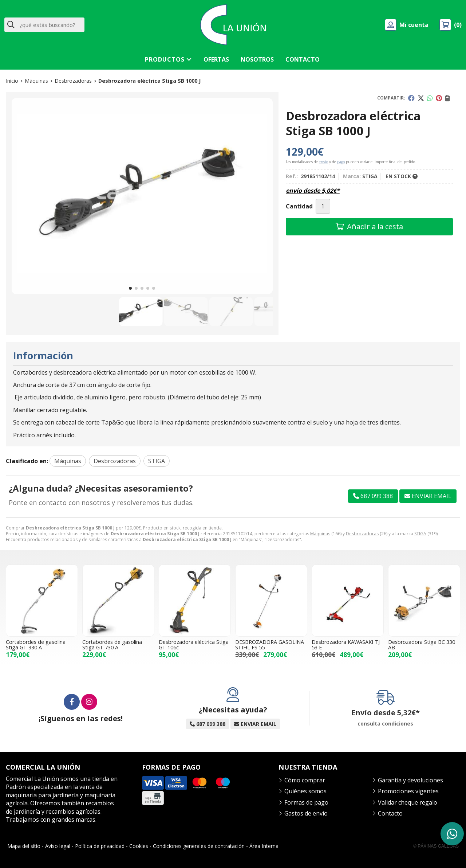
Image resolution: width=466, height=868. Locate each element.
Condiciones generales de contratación (199, 846)
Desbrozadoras (362, 534)
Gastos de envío (306, 813)
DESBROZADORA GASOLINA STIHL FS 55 (270, 644)
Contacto (390, 813)
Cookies (139, 846)
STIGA (420, 534)
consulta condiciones (385, 724)
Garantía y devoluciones (410, 780)
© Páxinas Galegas (436, 846)
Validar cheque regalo (408, 802)
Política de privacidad (100, 846)
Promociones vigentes (408, 791)
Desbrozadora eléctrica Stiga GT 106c (194, 644)
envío (323, 162)
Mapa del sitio (24, 846)
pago (341, 162)
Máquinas (320, 534)
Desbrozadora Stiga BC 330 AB (422, 644)
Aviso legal (58, 846)
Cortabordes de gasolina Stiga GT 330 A (36, 644)
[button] (130, 288)
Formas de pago (306, 802)
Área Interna (264, 846)
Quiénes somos (305, 791)
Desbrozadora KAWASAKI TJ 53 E (346, 644)
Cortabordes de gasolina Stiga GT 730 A (112, 644)
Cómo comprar (305, 780)
